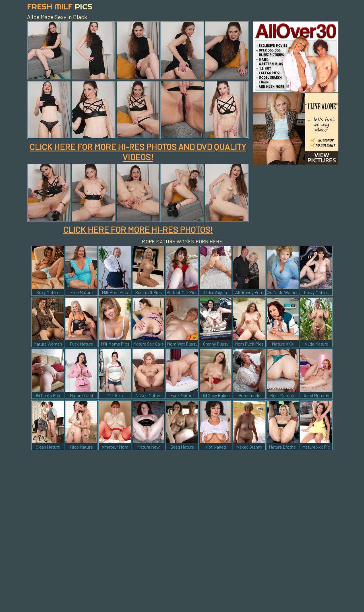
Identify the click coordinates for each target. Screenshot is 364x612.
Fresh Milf (60, 6)
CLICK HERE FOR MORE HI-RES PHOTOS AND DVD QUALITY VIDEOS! (138, 152)
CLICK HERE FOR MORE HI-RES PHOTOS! (138, 229)
